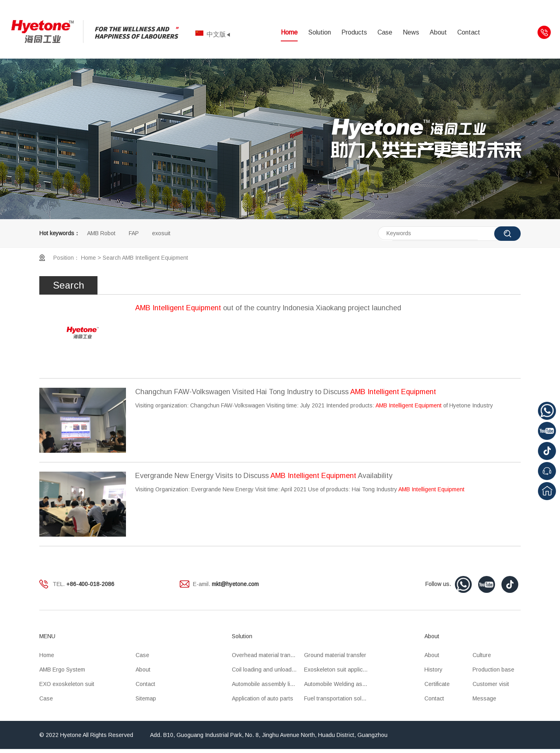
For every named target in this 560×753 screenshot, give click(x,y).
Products (354, 32)
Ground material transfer (335, 655)
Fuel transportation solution (339, 698)
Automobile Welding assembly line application (340, 684)
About (438, 32)
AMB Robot (101, 233)
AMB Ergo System (62, 670)
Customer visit (491, 684)
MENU (47, 636)
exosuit (161, 233)
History (433, 670)
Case (385, 32)
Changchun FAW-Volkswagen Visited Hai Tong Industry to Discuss (286, 392)
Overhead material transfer (266, 655)
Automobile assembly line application (268, 684)
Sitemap (146, 698)
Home (289, 32)
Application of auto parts (263, 698)
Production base (493, 670)
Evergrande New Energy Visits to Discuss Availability (264, 476)
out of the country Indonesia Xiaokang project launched (268, 308)
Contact (469, 32)
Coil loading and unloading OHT (268, 670)
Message (484, 698)
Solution (320, 32)
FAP (134, 233)
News (411, 32)
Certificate (437, 684)
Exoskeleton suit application (340, 670)
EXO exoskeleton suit (67, 684)
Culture (482, 655)
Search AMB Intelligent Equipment (145, 258)
